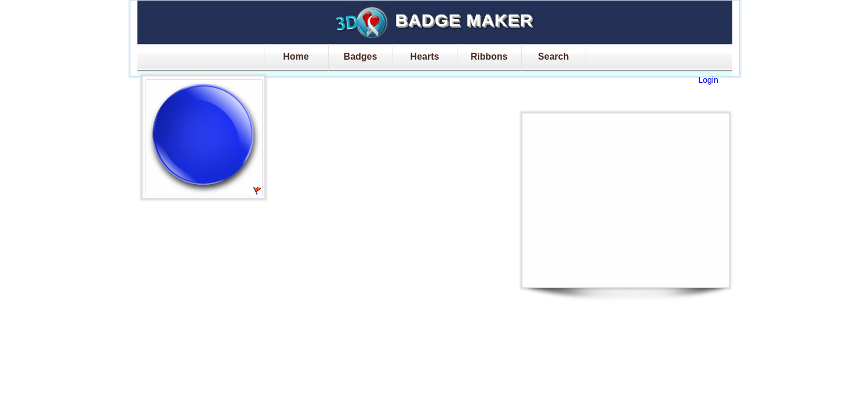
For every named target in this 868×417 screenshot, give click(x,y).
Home (296, 56)
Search (553, 56)
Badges (361, 56)
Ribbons (489, 56)
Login (709, 80)
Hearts (425, 56)
